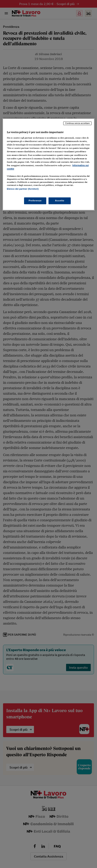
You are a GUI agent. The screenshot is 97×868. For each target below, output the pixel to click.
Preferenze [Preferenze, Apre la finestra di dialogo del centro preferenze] (35, 201)
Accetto (60, 201)
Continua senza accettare (77, 123)
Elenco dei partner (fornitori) (23, 189)
